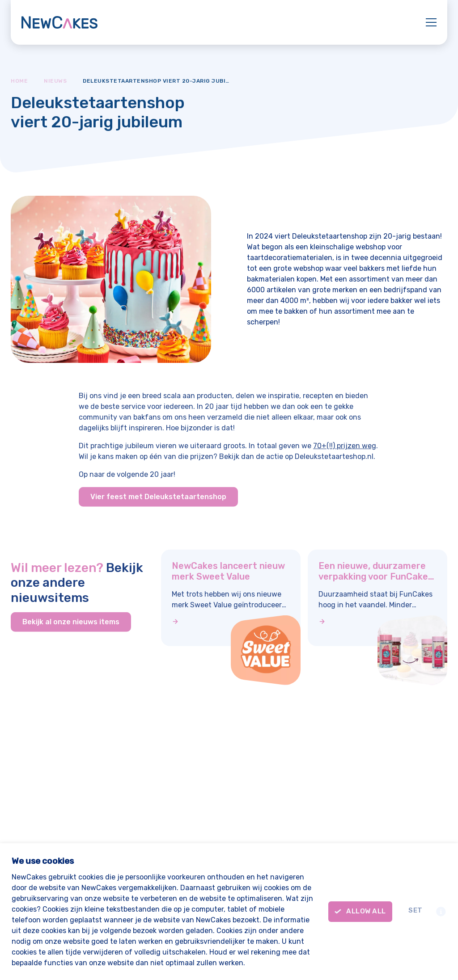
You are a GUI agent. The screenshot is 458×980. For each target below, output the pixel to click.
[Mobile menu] (431, 21)
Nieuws (55, 81)
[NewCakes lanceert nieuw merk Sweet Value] (231, 622)
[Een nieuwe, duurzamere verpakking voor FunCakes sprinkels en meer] (377, 622)
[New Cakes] (59, 22)
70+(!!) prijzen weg (345, 452)
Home (19, 81)
